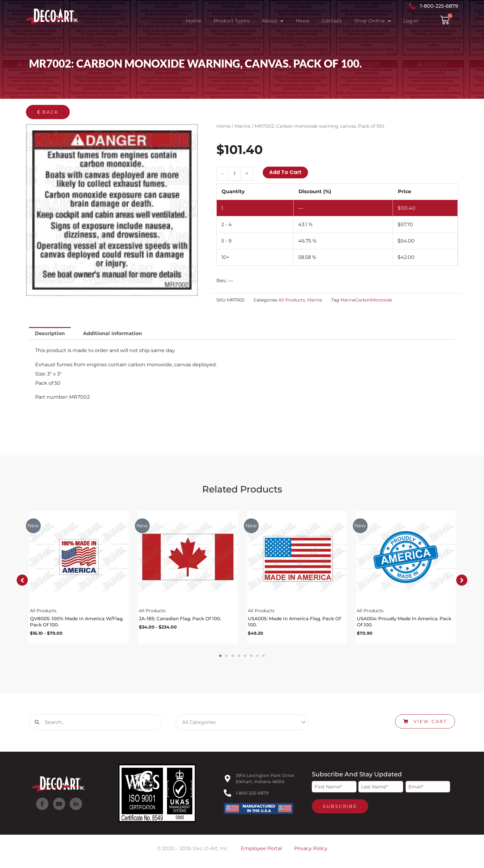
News (303, 21)
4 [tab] (239, 656)
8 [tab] (264, 656)
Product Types (232, 21)
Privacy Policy (311, 849)
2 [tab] (227, 656)
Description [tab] (50, 333)
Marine (243, 126)
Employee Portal (261, 849)
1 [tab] (220, 656)
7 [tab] (257, 656)
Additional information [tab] (113, 333)
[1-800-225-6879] (227, 794)
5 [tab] (245, 656)
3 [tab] (233, 656)
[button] (48, 112)
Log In (411, 21)
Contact (332, 21)
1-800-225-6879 (252, 794)
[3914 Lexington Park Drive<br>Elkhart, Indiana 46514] (227, 779)
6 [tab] (251, 656)
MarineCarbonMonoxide (366, 300)
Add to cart (285, 172)
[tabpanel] (79, 577)
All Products (292, 300)
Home (194, 21)
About (273, 21)
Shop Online (372, 21)
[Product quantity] (235, 174)
